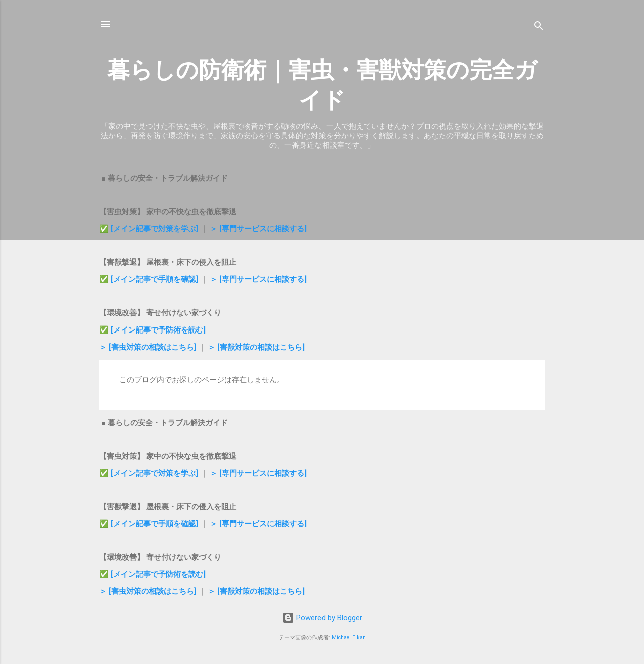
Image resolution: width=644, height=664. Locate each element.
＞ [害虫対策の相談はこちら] (149, 347)
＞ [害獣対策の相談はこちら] (256, 347)
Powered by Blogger (322, 618)
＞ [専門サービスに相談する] (258, 229)
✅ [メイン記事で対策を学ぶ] (150, 229)
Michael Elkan (349, 638)
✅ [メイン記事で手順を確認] (150, 279)
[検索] (539, 27)
